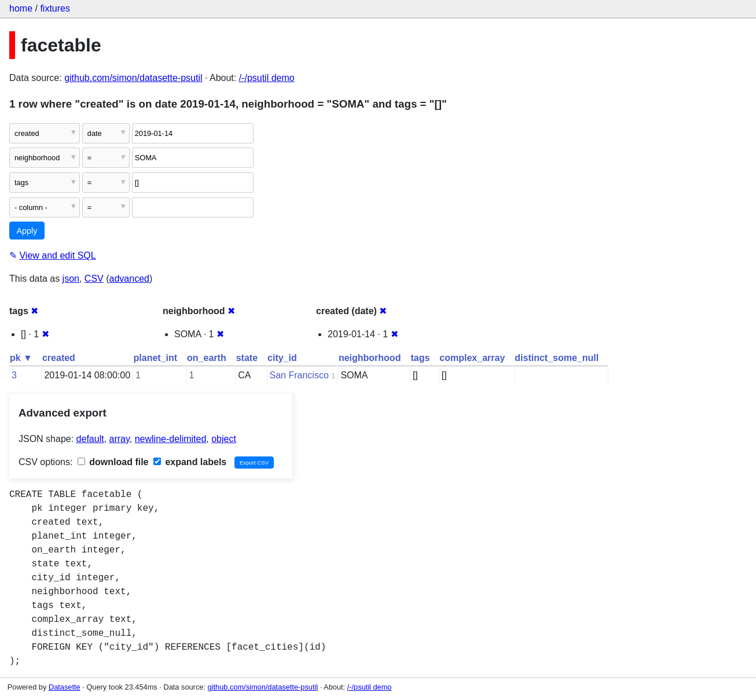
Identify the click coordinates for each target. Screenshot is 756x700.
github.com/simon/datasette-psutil (133, 78)
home (21, 8)
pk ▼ (21, 358)
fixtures (55, 8)
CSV (94, 279)
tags (420, 358)
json (71, 279)
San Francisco (299, 375)
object (224, 439)
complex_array (472, 358)
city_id (282, 358)
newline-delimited (171, 439)
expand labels (190, 462)
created (59, 358)
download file (113, 462)
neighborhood (370, 358)
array (120, 439)
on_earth (207, 358)
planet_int (156, 358)
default (90, 439)
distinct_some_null (557, 358)
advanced (129, 279)
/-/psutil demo (267, 78)
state (247, 358)
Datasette (65, 687)
